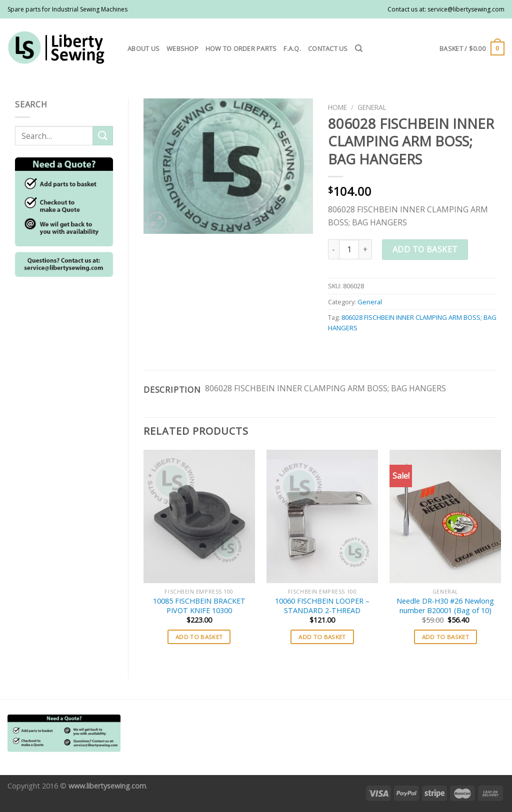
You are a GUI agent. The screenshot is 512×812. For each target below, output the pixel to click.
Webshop (182, 48)
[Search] (359, 48)
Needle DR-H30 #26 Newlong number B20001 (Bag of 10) (445, 606)
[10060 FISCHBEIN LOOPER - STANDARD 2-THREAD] (322, 516)
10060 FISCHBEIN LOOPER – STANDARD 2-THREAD (322, 606)
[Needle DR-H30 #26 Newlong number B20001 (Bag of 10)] (445, 516)
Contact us (328, 48)
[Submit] (103, 136)
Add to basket (425, 249)
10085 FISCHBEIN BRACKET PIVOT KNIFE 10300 (199, 606)
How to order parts (241, 48)
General (372, 107)
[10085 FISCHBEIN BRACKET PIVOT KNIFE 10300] (199, 516)
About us (143, 48)
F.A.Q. (292, 48)
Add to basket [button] (199, 637)
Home (337, 107)
